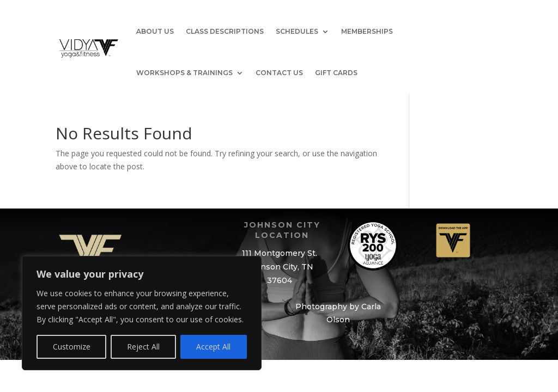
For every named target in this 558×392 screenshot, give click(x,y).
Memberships (367, 31)
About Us (155, 31)
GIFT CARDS (336, 73)
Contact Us (279, 73)
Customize (72, 347)
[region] (142, 313)
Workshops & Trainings (184, 73)
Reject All (143, 347)
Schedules (297, 31)
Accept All (213, 347)
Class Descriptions (225, 31)
